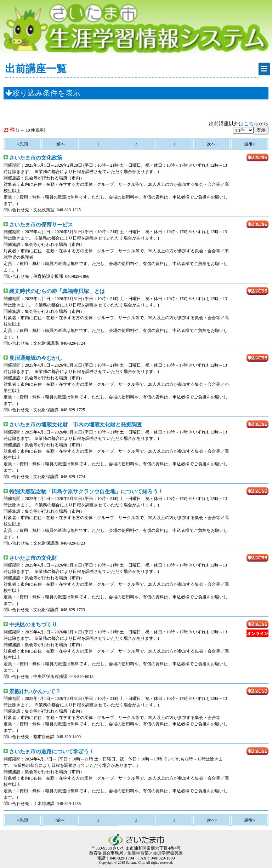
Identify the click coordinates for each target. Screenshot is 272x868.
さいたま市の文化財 (33, 558)
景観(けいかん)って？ (35, 691)
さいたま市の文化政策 (36, 158)
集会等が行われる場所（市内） (55, 178)
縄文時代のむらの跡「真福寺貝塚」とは (57, 291)
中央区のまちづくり (33, 624)
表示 (261, 130)
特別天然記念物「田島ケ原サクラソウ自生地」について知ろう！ (86, 491)
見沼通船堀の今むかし (36, 358)
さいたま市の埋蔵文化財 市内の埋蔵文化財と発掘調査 (76, 424)
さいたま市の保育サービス (41, 225)
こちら (251, 123)
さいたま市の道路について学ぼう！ (52, 751)
